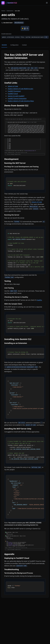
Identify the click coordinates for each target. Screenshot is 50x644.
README (4, 45)
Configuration (14, 45)
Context (24, 45)
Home (3, 11)
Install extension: (6, 34)
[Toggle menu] (47, 3)
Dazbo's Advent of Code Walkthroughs (20, 89)
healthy (39, 300)
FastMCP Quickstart (14, 91)
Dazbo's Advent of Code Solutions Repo (21, 101)
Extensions (10, 11)
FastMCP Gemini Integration (17, 98)
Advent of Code (13, 86)
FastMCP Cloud (13, 94)
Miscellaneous (19, 23)
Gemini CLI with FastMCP (16, 96)
